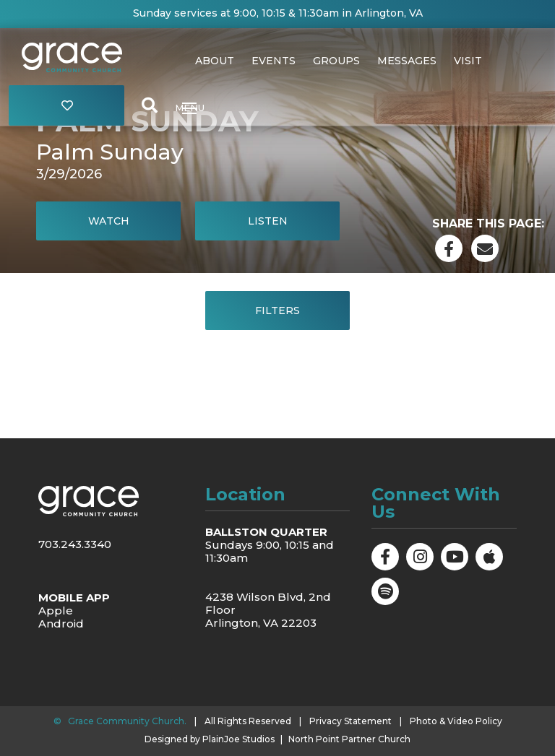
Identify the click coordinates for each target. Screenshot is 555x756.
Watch (109, 221)
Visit (468, 61)
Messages (407, 61)
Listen (268, 221)
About (215, 61)
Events (274, 61)
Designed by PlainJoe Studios (210, 739)
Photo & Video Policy (456, 721)
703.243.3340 (75, 544)
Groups (336, 61)
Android (61, 624)
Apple (56, 611)
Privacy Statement (350, 721)
